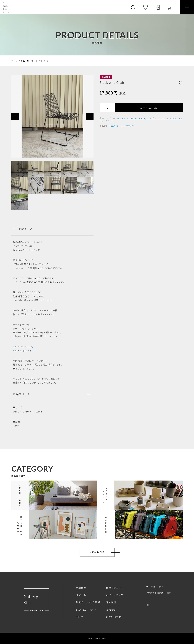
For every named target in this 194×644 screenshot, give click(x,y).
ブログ (80, 617)
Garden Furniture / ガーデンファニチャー (148, 118)
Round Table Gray (23, 346)
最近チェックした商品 (88, 602)
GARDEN (121, 118)
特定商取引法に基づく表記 (159, 593)
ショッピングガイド (86, 610)
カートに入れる (149, 108)
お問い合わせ (114, 617)
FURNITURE (176, 118)
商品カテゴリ (113, 588)
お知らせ (111, 610)
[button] (15, 116)
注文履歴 (111, 602)
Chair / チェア (106, 121)
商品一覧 (81, 595)
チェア (112, 126)
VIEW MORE (97, 552)
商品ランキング (115, 595)
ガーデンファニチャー (126, 126)
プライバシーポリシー (156, 587)
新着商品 (81, 588)
